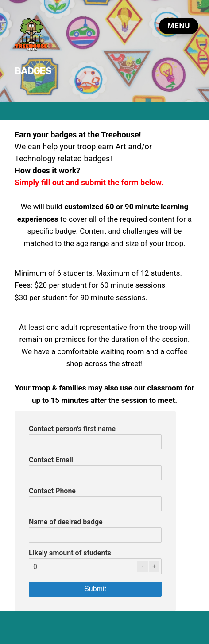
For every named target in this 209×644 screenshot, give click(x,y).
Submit (95, 589)
